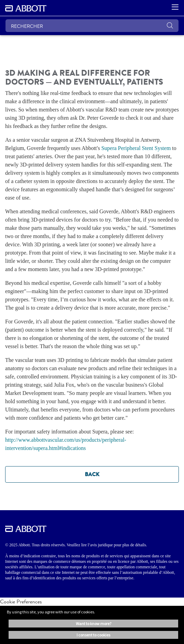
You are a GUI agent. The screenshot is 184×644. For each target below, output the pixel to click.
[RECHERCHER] (92, 26)
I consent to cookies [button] (93, 635)
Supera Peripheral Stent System (136, 148)
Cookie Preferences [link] (21, 602)
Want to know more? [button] (94, 624)
